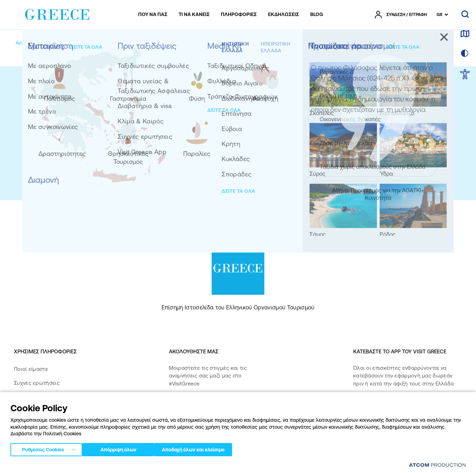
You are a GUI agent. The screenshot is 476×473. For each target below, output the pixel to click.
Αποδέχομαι (292, 173)
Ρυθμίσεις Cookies (43, 448)
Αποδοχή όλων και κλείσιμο (206, 448)
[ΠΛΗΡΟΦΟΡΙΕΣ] (239, 15)
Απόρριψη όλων (122, 448)
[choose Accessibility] (465, 75)
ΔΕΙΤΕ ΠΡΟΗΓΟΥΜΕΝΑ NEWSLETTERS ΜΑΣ (264, 133)
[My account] (66, 43)
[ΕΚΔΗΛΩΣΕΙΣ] (284, 15)
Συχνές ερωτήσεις (37, 383)
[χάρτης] (465, 34)
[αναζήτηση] (465, 15)
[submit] (325, 155)
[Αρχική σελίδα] (31, 43)
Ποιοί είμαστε (31, 369)
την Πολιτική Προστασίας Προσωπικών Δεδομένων (311, 173)
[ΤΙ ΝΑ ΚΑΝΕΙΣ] (194, 15)
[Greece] (57, 13)
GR (440, 15)
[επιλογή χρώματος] (465, 54)
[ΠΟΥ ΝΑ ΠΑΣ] (153, 15)
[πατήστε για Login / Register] (401, 15)
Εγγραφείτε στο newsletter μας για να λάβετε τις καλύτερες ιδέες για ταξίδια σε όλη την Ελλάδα (283, 105)
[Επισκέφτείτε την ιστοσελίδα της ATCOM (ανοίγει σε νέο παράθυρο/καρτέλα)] (437, 465)
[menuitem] (153, 15)
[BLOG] (317, 15)
